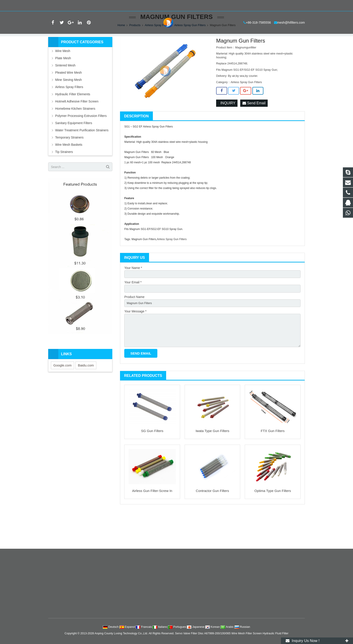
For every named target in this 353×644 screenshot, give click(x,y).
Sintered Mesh (65, 94)
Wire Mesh (63, 80)
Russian (242, 627)
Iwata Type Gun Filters (213, 468)
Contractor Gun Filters (213, 527)
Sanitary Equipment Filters (74, 152)
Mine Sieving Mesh (68, 109)
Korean (213, 627)
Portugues (177, 627)
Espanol (128, 627)
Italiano (160, 627)
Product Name (134, 328)
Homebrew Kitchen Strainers (75, 137)
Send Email (254, 132)
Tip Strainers (64, 181)
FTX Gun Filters (273, 468)
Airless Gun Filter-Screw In (152, 527)
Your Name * (133, 297)
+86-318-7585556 (64, 6)
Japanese (196, 627)
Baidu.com (86, 394)
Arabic (228, 627)
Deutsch (111, 627)
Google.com (62, 394)
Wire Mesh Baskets (69, 173)
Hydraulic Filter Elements (73, 123)
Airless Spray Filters (157, 54)
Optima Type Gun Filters (273, 527)
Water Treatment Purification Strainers (82, 159)
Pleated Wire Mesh (68, 101)
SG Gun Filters (152, 468)
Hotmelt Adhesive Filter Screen (77, 130)
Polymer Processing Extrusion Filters (81, 145)
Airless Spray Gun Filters (190, 54)
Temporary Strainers (69, 166)
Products (135, 54)
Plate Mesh (63, 87)
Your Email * (133, 312)
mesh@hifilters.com (96, 6)
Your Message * (135, 343)
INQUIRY (227, 132)
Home (121, 54)
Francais (144, 627)
